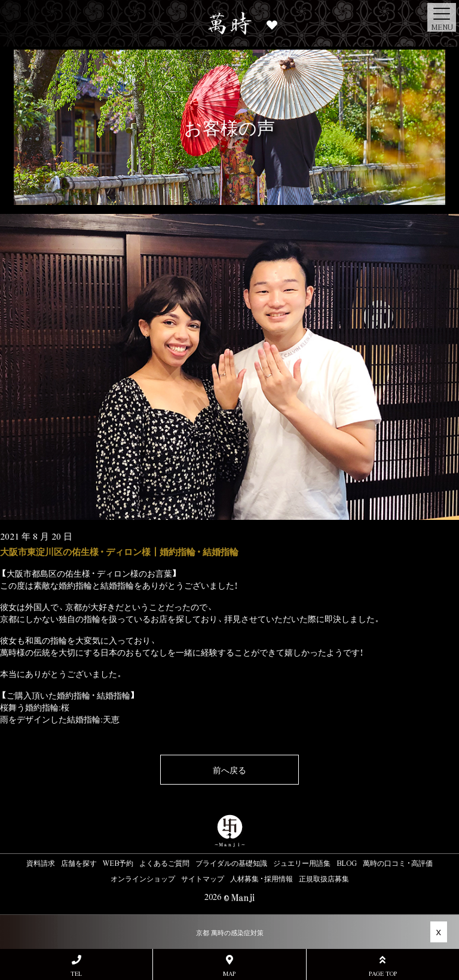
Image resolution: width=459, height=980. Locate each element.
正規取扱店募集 (324, 878)
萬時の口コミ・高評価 (398, 863)
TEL (76, 966)
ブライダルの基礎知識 (231, 863)
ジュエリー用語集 (302, 863)
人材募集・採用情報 (261, 878)
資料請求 (41, 863)
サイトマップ (203, 878)
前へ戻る (229, 770)
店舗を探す (79, 863)
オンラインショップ (143, 878)
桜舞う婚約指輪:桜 (35, 707)
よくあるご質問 (164, 863)
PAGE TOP (383, 966)
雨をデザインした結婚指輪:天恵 (60, 719)
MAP (229, 966)
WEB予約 (118, 863)
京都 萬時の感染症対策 (230, 932)
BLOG (347, 863)
